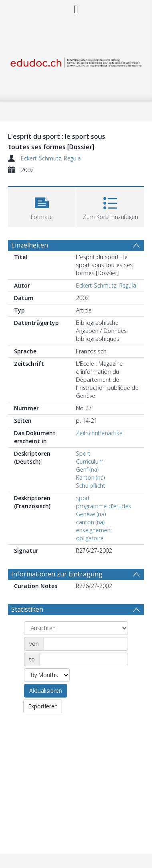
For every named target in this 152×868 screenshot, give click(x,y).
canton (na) (90, 522)
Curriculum (90, 461)
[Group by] (76, 628)
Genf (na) (87, 469)
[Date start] (86, 644)
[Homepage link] (76, 61)
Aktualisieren (46, 691)
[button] (42, 206)
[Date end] (84, 659)
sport (83, 498)
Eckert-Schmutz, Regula (51, 158)
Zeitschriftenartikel (100, 433)
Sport (83, 453)
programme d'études (104, 506)
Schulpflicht (91, 486)
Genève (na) (91, 514)
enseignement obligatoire (94, 534)
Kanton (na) (90, 478)
